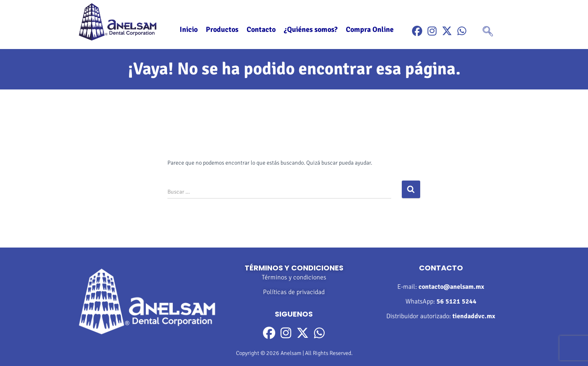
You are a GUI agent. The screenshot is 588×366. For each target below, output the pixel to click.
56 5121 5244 (457, 301)
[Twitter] (447, 31)
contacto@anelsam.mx (451, 287)
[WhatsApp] (462, 31)
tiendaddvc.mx (474, 316)
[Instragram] (432, 31)
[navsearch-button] (488, 32)
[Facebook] (417, 31)
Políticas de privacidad (294, 292)
